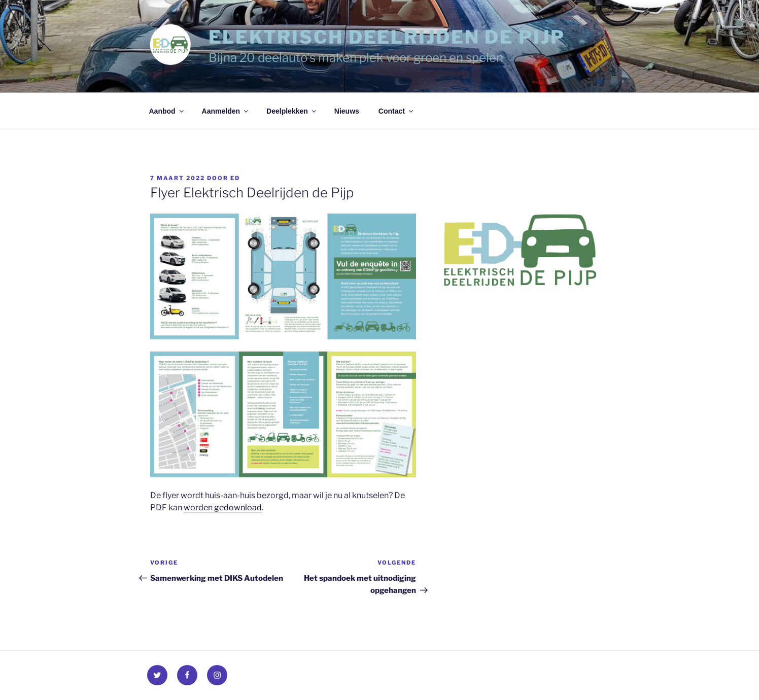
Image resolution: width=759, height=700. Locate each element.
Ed (235, 178)
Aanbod (167, 111)
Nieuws (347, 111)
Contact (396, 111)
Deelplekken (292, 111)
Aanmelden (226, 111)
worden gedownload (223, 508)
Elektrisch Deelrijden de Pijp (387, 37)
